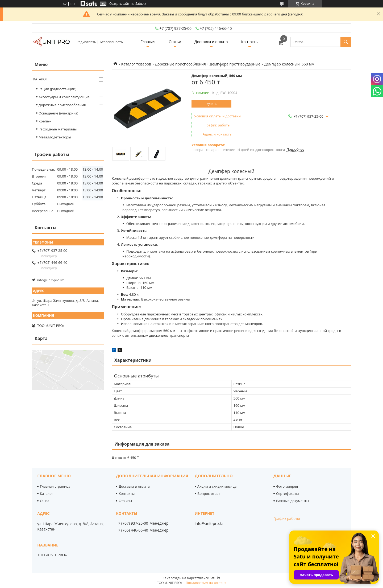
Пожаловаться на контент (206, 583)
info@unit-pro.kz (50, 280)
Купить (211, 104)
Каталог (40, 79)
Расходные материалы (58, 129)
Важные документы (293, 501)
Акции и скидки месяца (217, 486)
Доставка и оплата (211, 42)
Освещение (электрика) (58, 113)
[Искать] (346, 42)
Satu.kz (215, 578)
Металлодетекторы (55, 137)
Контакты (250, 42)
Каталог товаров (136, 64)
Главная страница (55, 486)
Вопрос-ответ (209, 494)
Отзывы (125, 501)
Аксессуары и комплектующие (64, 97)
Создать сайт (119, 4)
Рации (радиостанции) (57, 89)
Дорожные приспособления (180, 64)
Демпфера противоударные (235, 64)
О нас (45, 501)
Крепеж (45, 121)
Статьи (175, 42)
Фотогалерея (287, 486)
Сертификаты (287, 494)
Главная (148, 42)
